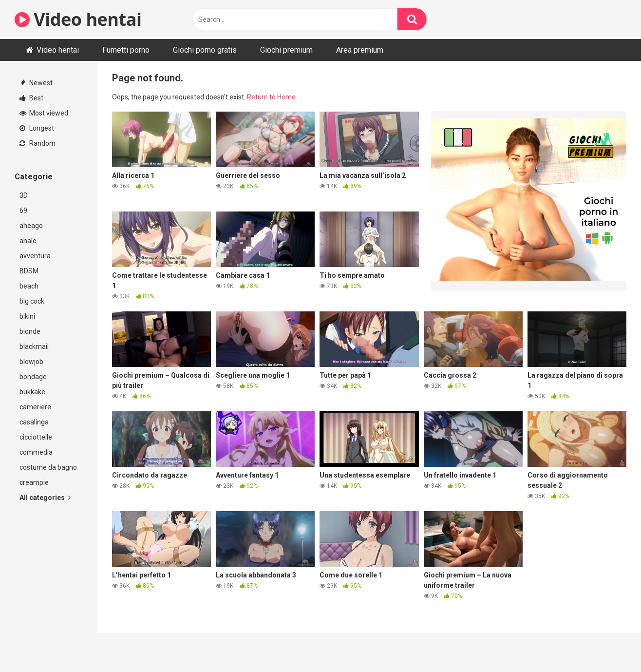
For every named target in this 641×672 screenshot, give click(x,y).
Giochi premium (286, 50)
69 (23, 211)
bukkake (32, 392)
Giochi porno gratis (205, 50)
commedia (36, 452)
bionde (30, 331)
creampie (34, 482)
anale (28, 241)
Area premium (360, 50)
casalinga (34, 422)
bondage (33, 377)
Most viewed (44, 113)
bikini (27, 316)
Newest (37, 83)
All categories (45, 498)
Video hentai (78, 19)
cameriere (35, 407)
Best (31, 98)
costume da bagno (48, 467)
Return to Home (271, 97)
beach (29, 286)
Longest (37, 128)
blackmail (34, 346)
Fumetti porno (126, 50)
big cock (32, 301)
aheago (31, 226)
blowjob (31, 362)
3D (24, 195)
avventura (35, 256)
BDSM (29, 271)
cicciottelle (36, 437)
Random (38, 143)
